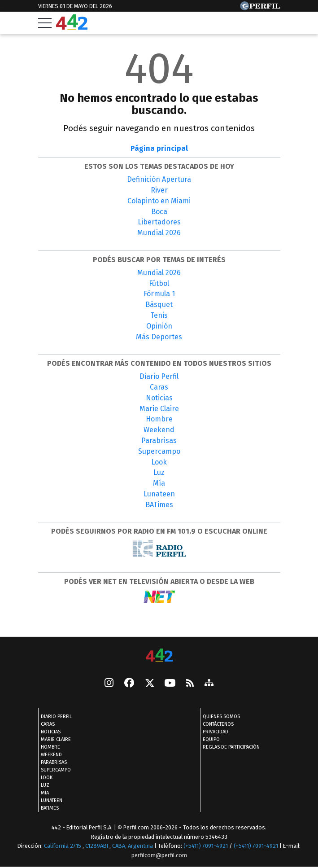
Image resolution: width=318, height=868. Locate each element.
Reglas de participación (231, 747)
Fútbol (159, 283)
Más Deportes (159, 337)
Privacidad (216, 732)
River (159, 190)
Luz (159, 472)
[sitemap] (209, 684)
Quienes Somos (221, 717)
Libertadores (159, 222)
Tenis (159, 315)
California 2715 (63, 846)
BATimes (159, 505)
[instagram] (109, 684)
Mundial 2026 (159, 233)
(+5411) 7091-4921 (206, 846)
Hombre (159, 419)
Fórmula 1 (159, 294)
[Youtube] (170, 684)
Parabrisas (159, 441)
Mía (159, 483)
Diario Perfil (159, 376)
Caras (159, 387)
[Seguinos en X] (149, 684)
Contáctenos (218, 725)
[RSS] (190, 684)
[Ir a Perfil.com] (260, 8)
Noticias (159, 398)
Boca (159, 212)
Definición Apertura (159, 179)
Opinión (159, 326)
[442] (159, 656)
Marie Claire (159, 409)
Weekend (159, 430)
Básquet (159, 305)
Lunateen (159, 494)
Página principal (159, 148)
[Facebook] (129, 684)
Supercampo (159, 451)
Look (159, 462)
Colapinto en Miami (159, 201)
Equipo (211, 740)
